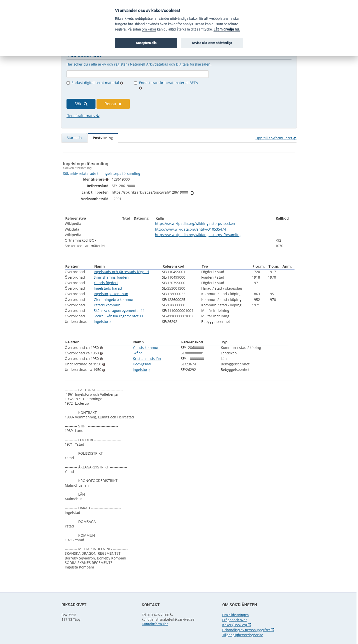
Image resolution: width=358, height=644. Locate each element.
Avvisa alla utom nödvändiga (212, 43)
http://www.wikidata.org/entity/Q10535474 (190, 229)
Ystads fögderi (106, 283)
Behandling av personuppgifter (248, 630)
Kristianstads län (147, 359)
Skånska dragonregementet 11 (119, 310)
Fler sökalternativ (83, 116)
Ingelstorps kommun (111, 294)
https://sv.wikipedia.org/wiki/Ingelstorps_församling (198, 235)
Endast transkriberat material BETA (168, 85)
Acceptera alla (146, 43)
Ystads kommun (107, 305)
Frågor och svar (234, 620)
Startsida (74, 138)
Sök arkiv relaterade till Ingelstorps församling (102, 173)
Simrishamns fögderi (111, 277)
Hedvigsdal (142, 364)
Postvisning (103, 138)
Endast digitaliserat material (97, 83)
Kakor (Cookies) (237, 625)
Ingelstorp (102, 321)
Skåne (138, 353)
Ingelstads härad (108, 288)
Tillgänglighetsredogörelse (243, 635)
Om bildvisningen (235, 615)
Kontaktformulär (155, 624)
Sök (81, 104)
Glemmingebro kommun (114, 299)
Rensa (113, 104)
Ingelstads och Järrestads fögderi (121, 272)
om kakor (149, 29)
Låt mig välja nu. (227, 29)
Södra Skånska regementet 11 (119, 316)
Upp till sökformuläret (276, 138)
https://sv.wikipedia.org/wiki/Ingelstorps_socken (195, 223)
